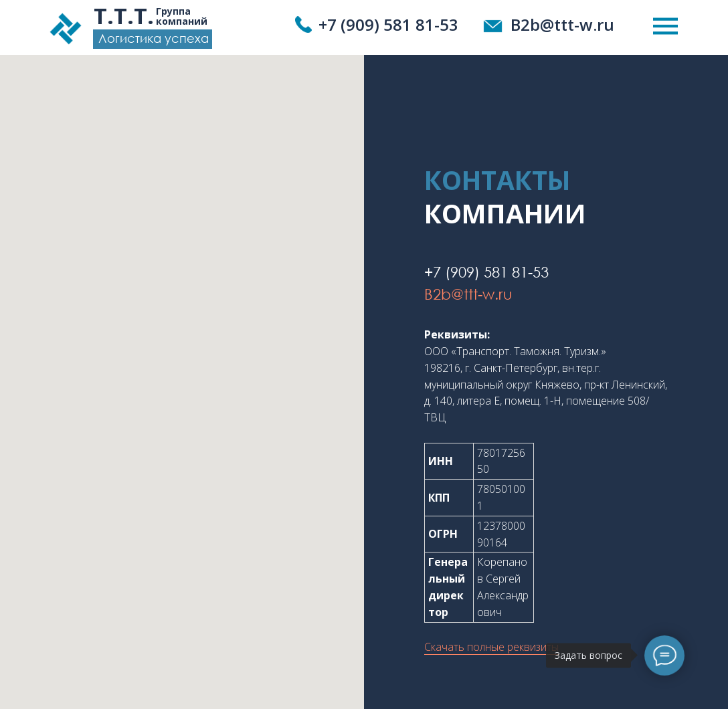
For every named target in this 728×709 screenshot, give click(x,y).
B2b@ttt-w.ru (562, 24)
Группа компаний (182, 16)
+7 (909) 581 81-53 (388, 24)
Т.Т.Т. (124, 16)
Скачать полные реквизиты (491, 647)
